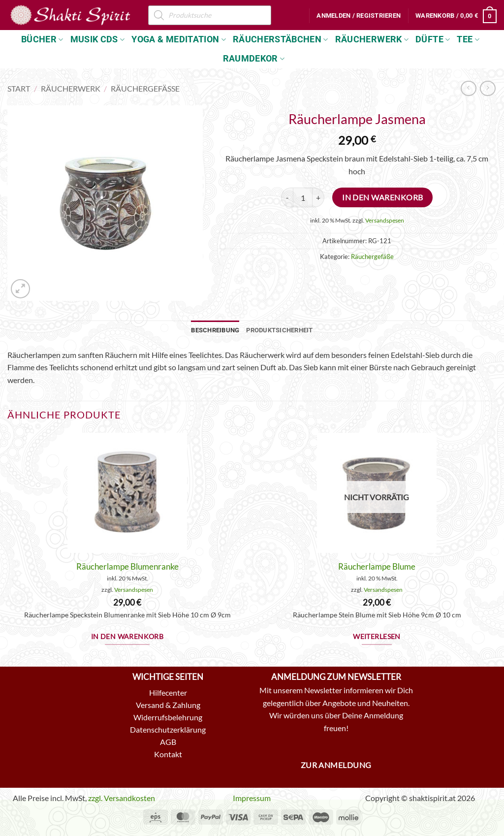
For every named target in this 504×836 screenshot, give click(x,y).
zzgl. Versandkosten (122, 798)
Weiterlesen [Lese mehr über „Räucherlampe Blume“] (377, 637)
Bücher (42, 39)
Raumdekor (254, 59)
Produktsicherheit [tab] (279, 330)
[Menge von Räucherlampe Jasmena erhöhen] (318, 197)
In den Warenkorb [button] (127, 637)
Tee (468, 39)
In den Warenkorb (382, 197)
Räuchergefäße (145, 88)
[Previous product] (488, 88)
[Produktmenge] (303, 197)
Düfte (433, 39)
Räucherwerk (372, 39)
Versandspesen (385, 220)
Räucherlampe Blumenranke (127, 566)
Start (19, 88)
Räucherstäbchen (281, 39)
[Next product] (468, 88)
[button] (359, 16)
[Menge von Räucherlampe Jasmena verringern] (287, 197)
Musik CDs (98, 39)
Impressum (252, 798)
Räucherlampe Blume (377, 566)
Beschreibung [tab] (215, 330)
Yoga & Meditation (179, 39)
